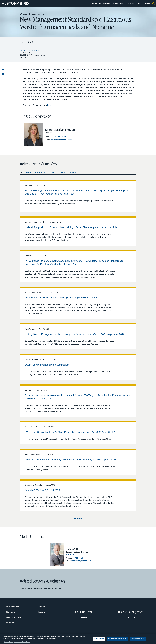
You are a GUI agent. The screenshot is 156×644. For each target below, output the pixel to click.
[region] (78, 639)
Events (53, 173)
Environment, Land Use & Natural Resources (40, 588)
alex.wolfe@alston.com (81, 561)
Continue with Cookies (138, 639)
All (21, 173)
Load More (77, 518)
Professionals (96, 3)
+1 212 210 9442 (79, 558)
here (49, 105)
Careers (147, 3)
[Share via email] (3, 74)
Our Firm (130, 3)
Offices (139, 3)
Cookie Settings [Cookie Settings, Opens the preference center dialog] (99, 639)
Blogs (63, 173)
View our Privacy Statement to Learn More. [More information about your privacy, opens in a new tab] (17, 642)
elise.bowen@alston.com (61, 140)
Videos (73, 173)
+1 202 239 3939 (59, 137)
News (29, 173)
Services (107, 3)
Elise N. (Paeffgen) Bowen (60, 130)
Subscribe (131, 617)
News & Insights (118, 3)
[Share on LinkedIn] (3, 70)
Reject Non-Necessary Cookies (118, 639)
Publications (41, 173)
